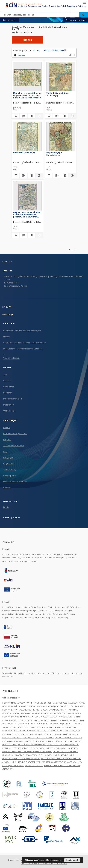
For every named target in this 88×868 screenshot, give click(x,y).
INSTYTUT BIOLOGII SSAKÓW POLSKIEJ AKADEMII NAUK (58, 713)
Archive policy (10, 470)
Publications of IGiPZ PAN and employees (22, 331)
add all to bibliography (55, 50)
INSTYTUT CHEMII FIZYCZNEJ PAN (54, 720)
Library (7, 337)
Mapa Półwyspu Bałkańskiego (54, 154)
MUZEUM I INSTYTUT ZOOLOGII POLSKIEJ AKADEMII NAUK (27, 748)
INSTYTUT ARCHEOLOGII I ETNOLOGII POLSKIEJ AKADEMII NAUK (57, 703)
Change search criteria (76, 20)
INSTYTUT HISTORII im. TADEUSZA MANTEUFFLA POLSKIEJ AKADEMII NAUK (34, 731)
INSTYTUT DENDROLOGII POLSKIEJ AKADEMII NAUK (41, 724)
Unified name (9, 411)
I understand (72, 860)
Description (9, 405)
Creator (7, 381)
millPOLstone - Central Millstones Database (23, 349)
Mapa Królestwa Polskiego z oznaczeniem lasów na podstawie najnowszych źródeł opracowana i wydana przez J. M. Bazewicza (27, 215)
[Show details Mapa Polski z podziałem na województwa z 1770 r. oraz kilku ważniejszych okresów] (39, 116)
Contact (7, 488)
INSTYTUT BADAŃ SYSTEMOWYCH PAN (68, 706)
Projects (7, 440)
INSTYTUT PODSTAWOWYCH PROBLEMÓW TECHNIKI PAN (49, 741)
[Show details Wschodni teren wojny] (39, 176)
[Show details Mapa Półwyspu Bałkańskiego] (72, 176)
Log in (6, 507)
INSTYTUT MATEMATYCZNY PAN (16, 703)
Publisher (8, 393)
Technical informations (14, 446)
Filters (27, 40)
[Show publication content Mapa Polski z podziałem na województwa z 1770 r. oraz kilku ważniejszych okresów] (31, 116)
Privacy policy (10, 476)
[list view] (24, 55)
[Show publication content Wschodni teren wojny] (31, 176)
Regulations (9, 464)
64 (38, 50)
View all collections (12, 358)
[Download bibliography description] (23, 116)
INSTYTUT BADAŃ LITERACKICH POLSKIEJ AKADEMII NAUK (26, 706)
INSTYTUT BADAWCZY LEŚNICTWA (17, 710)
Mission (7, 428)
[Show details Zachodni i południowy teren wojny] (72, 116)
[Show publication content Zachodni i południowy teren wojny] (65, 116)
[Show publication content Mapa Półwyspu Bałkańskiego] (65, 176)
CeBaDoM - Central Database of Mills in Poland (25, 343)
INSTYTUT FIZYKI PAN (34, 766)
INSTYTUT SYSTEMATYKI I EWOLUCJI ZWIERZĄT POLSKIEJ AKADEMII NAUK (48, 745)
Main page (8, 314)
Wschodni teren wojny (24, 153)
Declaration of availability (15, 482)
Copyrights (8, 458)
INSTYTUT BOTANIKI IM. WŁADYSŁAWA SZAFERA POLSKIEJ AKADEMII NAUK (33, 717)
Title (5, 375)
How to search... (9, 20)
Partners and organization (15, 434)
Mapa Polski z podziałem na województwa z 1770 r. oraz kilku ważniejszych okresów (27, 95)
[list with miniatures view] (19, 55)
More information (53, 860)
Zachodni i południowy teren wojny (58, 94)
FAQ (5, 452)
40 (34, 50)
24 (29, 50)
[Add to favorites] (16, 116)
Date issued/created (13, 399)
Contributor (9, 387)
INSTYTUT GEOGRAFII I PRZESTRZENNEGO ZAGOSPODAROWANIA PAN (47, 727)
